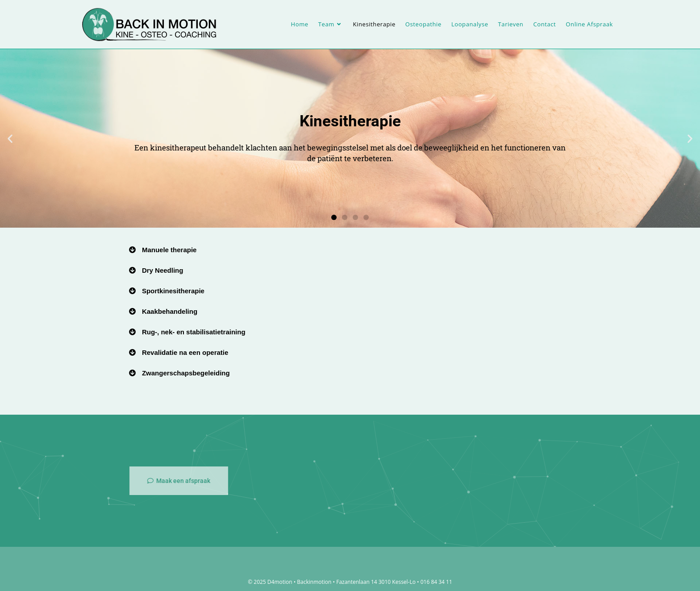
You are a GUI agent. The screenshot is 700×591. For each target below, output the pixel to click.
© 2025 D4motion (270, 582)
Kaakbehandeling (170, 311)
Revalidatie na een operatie (185, 352)
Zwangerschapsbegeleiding (186, 373)
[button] (10, 139)
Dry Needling (163, 270)
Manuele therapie (169, 250)
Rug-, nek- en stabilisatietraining (194, 332)
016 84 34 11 (436, 582)
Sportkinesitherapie (173, 291)
